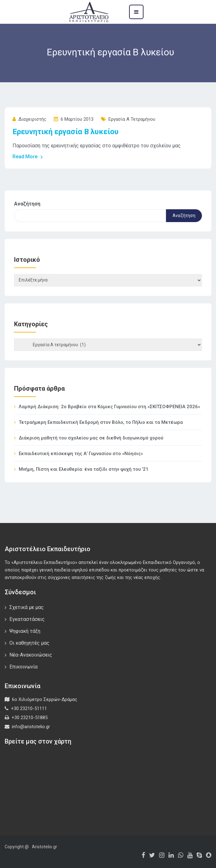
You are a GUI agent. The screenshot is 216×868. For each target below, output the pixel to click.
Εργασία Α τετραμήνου (132, 119)
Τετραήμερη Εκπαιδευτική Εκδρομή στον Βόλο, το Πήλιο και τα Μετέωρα (101, 422)
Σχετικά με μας (27, 607)
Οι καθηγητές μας (29, 643)
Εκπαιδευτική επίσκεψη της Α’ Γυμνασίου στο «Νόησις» (81, 454)
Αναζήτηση (27, 204)
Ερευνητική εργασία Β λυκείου (65, 132)
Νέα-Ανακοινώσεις (31, 655)
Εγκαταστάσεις (27, 619)
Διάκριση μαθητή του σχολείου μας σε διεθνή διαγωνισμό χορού (91, 438)
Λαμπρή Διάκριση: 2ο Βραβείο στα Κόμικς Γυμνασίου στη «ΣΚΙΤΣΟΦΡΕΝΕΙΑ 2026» (109, 407)
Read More (28, 157)
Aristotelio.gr (45, 847)
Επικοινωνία (23, 667)
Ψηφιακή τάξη (25, 631)
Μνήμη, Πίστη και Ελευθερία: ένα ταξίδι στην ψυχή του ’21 (84, 469)
